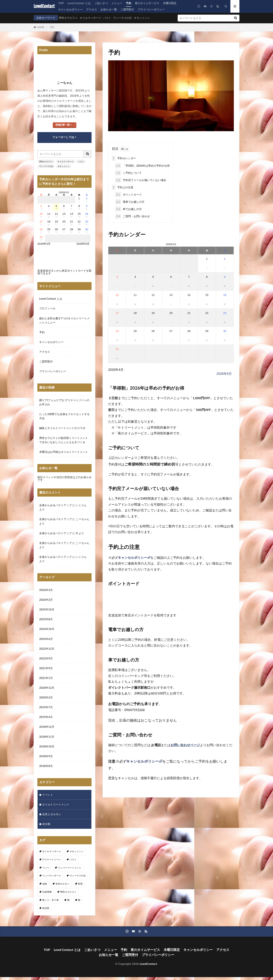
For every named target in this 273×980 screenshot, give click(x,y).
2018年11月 (47, 737)
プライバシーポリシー (151, 9)
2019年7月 (46, 707)
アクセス (92, 9)
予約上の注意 (123, 187)
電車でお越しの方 (130, 202)
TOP (61, 3)
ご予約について (128, 173)
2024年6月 (46, 639)
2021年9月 (46, 668)
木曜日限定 (170, 3)
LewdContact (44, 6)
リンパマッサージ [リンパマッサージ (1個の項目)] (52, 876)
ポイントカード (128, 195)
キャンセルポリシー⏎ (134, 558)
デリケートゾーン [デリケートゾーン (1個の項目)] (52, 859)
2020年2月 (46, 697)
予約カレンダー (124, 158)
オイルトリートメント (56, 804)
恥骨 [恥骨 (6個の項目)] (80, 884)
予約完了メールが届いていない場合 (140, 180)
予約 (129, 3)
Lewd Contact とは (79, 3)
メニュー (117, 3)
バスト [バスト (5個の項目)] (73, 859)
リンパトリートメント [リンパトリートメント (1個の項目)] (70, 868)
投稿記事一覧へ (64, 125)
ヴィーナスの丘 (123, 18)
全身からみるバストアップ (55, 505)
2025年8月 (46, 619)
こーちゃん (83, 519)
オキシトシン (142, 18)
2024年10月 (47, 629)
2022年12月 (47, 649)
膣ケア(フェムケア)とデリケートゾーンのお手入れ (64, 402)
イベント (48, 795)
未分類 (46, 824)
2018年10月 (47, 746)
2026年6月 (224, 374)
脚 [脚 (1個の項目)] (68, 900)
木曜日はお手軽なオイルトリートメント (64, 452)
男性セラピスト (68, 18)
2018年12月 (47, 727)
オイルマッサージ (90, 18)
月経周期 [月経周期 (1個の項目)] (47, 892)
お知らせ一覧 (109, 9)
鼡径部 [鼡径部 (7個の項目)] (46, 908)
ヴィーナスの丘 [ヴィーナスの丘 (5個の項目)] (78, 876)
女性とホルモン (52, 814)
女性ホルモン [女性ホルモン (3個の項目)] (62, 884)
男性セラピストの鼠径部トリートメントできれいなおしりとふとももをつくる (64, 440)
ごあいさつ (101, 3)
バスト (107, 18)
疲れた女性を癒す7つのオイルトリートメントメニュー (64, 320)
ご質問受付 (127, 9)
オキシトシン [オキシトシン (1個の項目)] (77, 851)
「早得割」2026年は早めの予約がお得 (142, 166)
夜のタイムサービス (147, 3)
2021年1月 (46, 678)
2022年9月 (46, 658)
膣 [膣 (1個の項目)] (79, 900)
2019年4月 (46, 717)
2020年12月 (47, 688)
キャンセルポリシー (70, 9)
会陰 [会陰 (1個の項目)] (45, 884)
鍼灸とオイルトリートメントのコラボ (62, 428)
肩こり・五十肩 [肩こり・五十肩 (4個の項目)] (50, 900)
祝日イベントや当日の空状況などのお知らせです (64, 478)
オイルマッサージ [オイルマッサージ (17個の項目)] (52, 851)
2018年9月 (46, 756)
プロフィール (47, 308)
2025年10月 (47, 609)
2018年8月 (46, 766)
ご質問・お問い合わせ (132, 216)
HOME (41, 27)
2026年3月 (46, 590)
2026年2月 (46, 600)
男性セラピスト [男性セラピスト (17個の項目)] (68, 892)
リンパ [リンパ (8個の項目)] (46, 868)
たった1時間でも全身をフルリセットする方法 (64, 416)
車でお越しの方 (128, 209)
